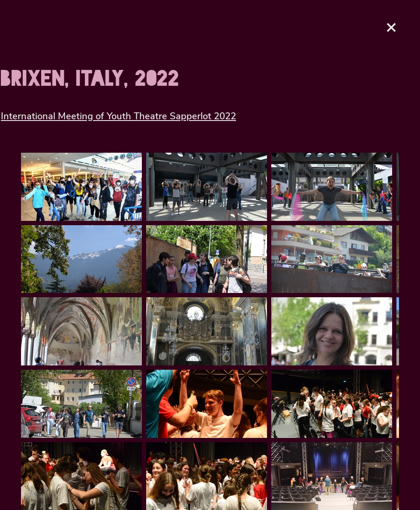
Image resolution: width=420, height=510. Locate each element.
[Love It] (391, 27)
